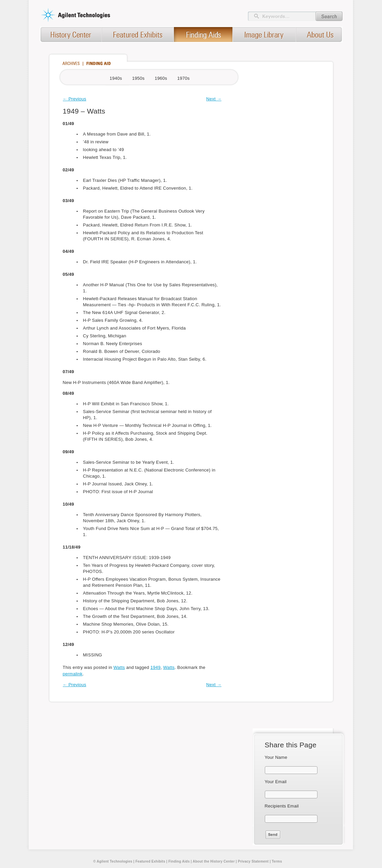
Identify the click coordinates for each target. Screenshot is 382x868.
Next (214, 99)
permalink (73, 674)
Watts (119, 667)
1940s (116, 78)
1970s (184, 78)
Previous (75, 99)
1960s (161, 78)
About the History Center (214, 861)
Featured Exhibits (150, 861)
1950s (138, 78)
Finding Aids (179, 861)
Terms (277, 861)
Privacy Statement (253, 861)
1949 (155, 667)
